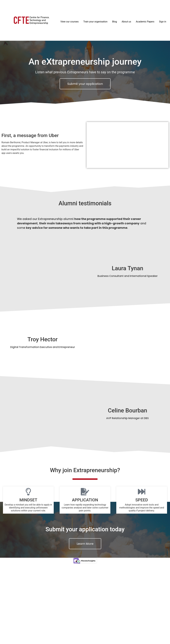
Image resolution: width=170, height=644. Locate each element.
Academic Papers (145, 22)
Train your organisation (95, 22)
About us (126, 22)
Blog (115, 22)
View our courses (70, 22)
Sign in (163, 22)
